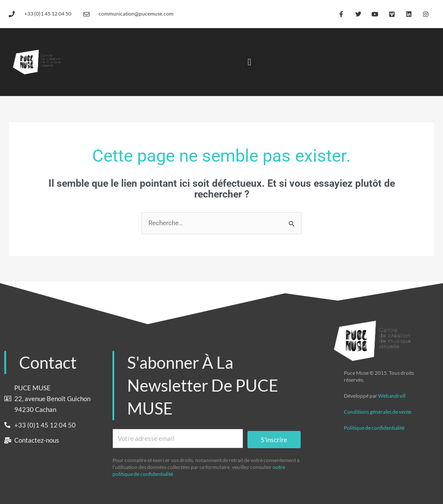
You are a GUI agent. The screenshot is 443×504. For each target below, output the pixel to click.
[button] (249, 62)
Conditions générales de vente (378, 412)
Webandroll (392, 396)
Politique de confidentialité (374, 428)
